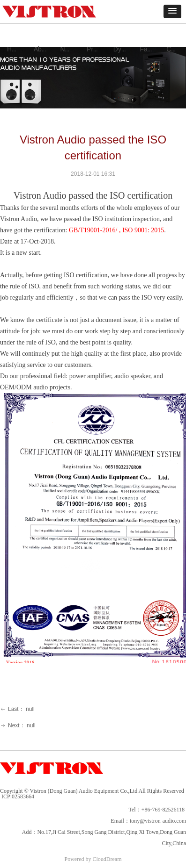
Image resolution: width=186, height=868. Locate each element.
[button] (172, 11)
